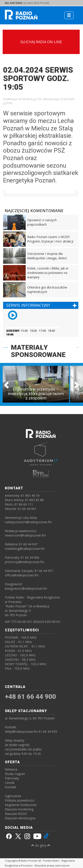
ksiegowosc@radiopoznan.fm (26, 588)
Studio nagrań (15, 774)
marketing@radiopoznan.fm (25, 549)
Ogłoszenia (13, 796)
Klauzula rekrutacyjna (20, 818)
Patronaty (12, 778)
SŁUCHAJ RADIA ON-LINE (41, 42)
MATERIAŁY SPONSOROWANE (38, 351)
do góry (41, 845)
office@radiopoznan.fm (22, 575)
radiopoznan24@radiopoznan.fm (28, 522)
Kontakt (11, 787)
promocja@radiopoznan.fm (25, 562)
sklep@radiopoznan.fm (21, 731)
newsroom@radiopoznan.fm (25, 535)
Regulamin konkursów (21, 805)
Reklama (11, 769)
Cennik (10, 783)
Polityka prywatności (20, 800)
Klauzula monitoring (19, 809)
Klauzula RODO (16, 814)
